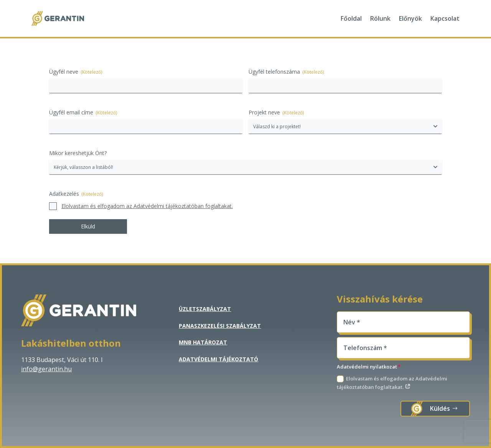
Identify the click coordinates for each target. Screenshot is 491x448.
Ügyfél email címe (83, 112)
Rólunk (380, 18)
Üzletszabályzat (205, 309)
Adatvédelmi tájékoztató (218, 359)
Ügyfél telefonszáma (286, 72)
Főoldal (351, 18)
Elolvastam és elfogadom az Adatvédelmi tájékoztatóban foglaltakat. (147, 206)
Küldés (440, 408)
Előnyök (410, 18)
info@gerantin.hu (46, 369)
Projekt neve (276, 112)
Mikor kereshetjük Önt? (78, 153)
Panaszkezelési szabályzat (220, 326)
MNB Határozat (203, 342)
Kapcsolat (445, 18)
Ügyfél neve (76, 72)
